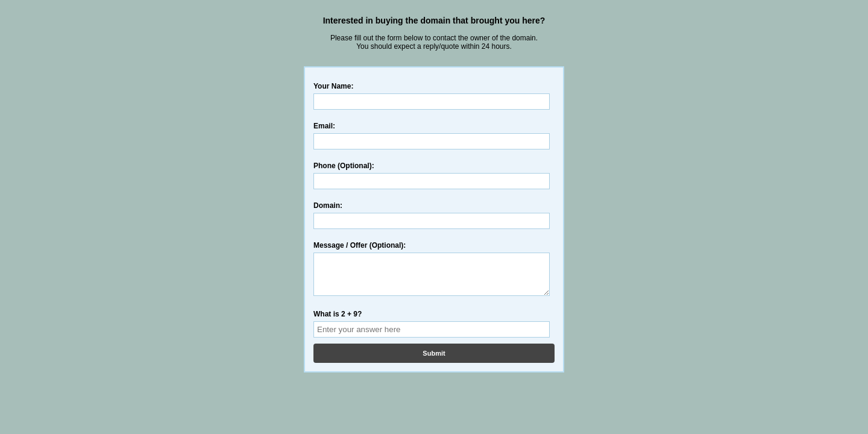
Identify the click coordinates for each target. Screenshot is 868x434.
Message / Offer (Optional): (360, 245)
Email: (324, 126)
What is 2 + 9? (338, 321)
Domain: (328, 206)
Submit (434, 360)
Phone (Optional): (344, 166)
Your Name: (333, 86)
